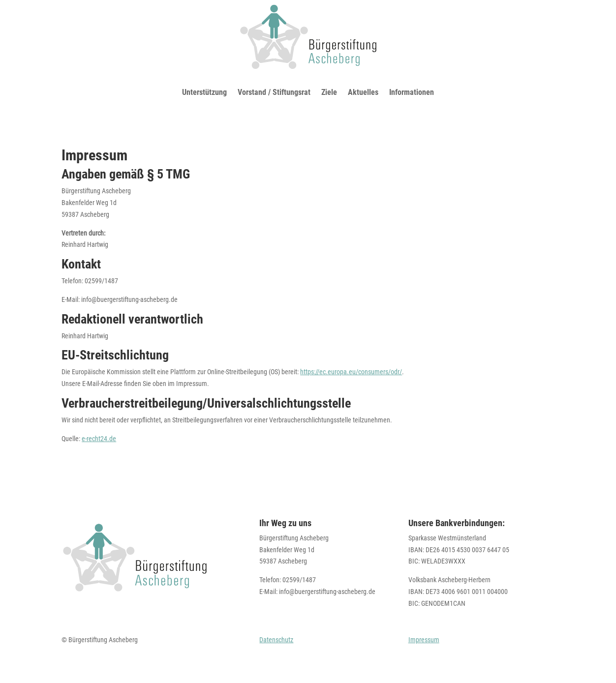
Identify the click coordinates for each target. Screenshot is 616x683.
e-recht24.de (99, 439)
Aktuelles (363, 92)
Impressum (424, 640)
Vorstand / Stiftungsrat (274, 92)
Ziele (329, 92)
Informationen (412, 92)
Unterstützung (204, 92)
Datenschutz (276, 640)
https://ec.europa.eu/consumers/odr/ (351, 372)
